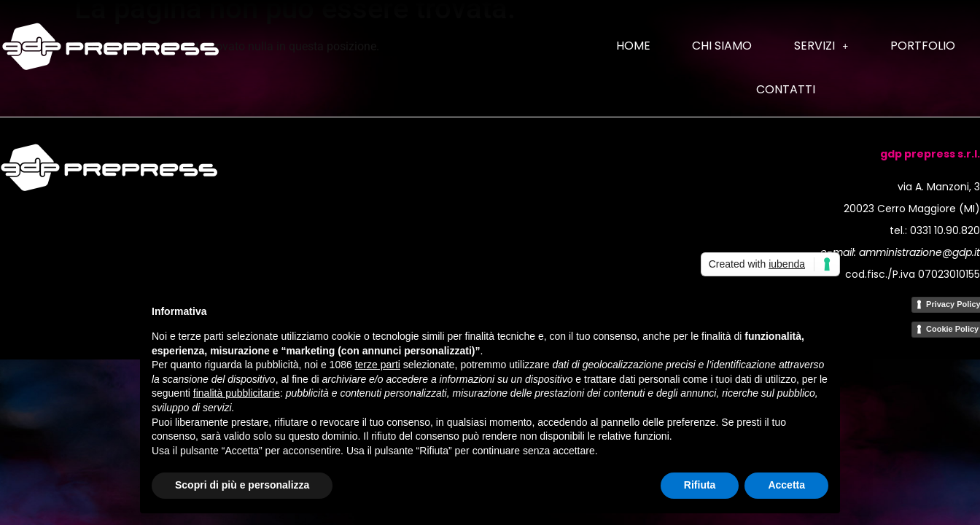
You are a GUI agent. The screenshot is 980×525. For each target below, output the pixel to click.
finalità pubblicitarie (237, 393)
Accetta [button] (786, 485)
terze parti (378, 365)
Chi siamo (722, 46)
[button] (821, 46)
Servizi (821, 46)
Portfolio (923, 46)
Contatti (786, 89)
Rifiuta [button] (700, 485)
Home (633, 46)
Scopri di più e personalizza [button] (242, 485)
